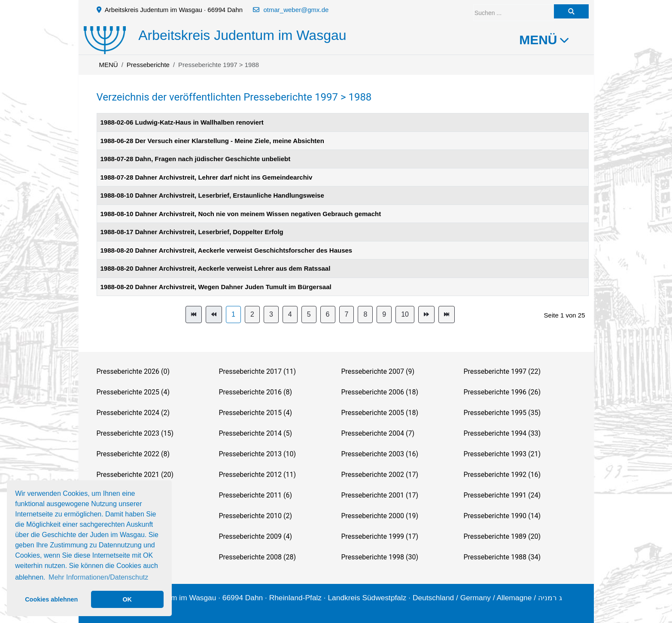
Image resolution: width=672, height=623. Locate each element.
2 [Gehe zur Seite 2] (252, 314)
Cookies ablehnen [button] (51, 599)
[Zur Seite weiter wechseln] (426, 315)
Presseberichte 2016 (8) (255, 392)
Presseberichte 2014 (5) (255, 433)
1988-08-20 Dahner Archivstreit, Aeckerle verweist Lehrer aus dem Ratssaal (216, 268)
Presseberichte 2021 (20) (135, 475)
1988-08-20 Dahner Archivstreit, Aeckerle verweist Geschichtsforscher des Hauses (227, 250)
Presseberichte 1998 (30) (380, 557)
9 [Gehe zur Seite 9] (384, 314)
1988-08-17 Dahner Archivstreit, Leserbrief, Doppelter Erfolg (192, 232)
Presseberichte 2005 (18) (380, 413)
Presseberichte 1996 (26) (502, 392)
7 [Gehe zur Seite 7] (347, 314)
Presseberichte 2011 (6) (255, 495)
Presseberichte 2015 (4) (255, 413)
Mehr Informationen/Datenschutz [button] (98, 577)
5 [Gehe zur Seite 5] (309, 314)
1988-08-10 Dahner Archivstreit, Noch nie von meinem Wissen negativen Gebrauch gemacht (241, 214)
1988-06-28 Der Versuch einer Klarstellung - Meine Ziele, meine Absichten (212, 141)
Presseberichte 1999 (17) (380, 536)
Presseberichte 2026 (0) (133, 371)
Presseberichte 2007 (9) (378, 371)
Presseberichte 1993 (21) (502, 454)
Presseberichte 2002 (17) (380, 475)
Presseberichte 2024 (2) (133, 413)
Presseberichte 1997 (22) (502, 371)
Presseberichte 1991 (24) (502, 495)
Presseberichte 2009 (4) (255, 536)
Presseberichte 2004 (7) (378, 433)
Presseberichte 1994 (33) (502, 433)
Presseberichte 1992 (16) (502, 475)
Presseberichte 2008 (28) (257, 557)
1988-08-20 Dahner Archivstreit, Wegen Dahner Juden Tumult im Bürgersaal (216, 287)
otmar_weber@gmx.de (296, 10)
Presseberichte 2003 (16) (380, 454)
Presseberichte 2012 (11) (257, 475)
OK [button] (127, 599)
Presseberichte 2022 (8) (133, 454)
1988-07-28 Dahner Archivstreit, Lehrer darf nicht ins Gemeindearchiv (207, 177)
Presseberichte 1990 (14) (502, 516)
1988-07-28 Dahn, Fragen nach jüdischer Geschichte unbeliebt (196, 159)
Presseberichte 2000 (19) (380, 516)
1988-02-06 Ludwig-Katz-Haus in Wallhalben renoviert (182, 122)
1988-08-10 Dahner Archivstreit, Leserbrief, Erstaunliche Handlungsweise (212, 195)
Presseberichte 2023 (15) (135, 433)
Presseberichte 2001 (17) (380, 495)
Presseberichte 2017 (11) (257, 371)
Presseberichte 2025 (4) (133, 392)
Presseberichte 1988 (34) (502, 557)
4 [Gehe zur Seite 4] (290, 314)
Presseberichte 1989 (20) (502, 536)
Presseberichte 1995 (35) (502, 413)
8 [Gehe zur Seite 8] (365, 314)
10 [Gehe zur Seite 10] (405, 314)
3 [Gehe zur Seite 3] (271, 314)
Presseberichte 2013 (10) (257, 454)
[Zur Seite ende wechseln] (447, 315)
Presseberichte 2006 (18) (380, 392)
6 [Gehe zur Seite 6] (328, 314)
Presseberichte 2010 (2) (255, 516)
